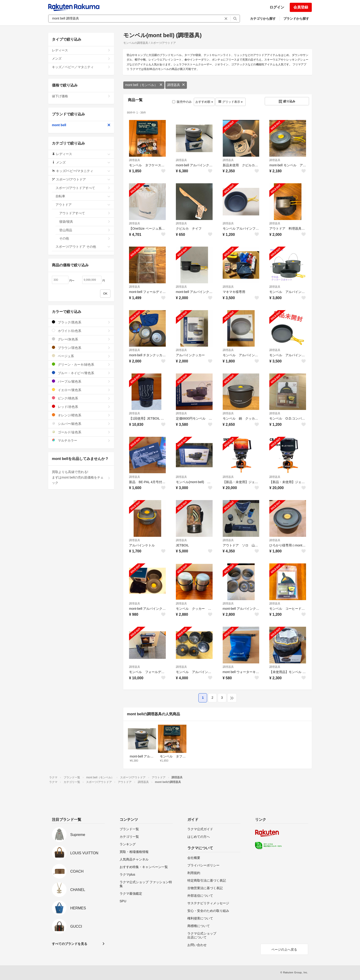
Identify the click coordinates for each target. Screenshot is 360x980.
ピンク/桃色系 (81, 398)
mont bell (81, 125)
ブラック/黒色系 (81, 322)
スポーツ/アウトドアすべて (83, 188)
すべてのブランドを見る (70, 944)
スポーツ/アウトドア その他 (83, 247)
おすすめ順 (204, 102)
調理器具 (176, 85)
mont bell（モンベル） (144, 85)
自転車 (83, 196)
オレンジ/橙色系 (81, 415)
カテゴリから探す (263, 19)
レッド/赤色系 (81, 407)
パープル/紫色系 (81, 381)
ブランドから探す (296, 19)
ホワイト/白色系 (81, 331)
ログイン (277, 7)
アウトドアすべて (85, 213)
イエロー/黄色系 (81, 390)
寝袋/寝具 (85, 222)
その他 (85, 238)
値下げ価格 (81, 96)
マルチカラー (81, 440)
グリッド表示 (231, 102)
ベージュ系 (81, 356)
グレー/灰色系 (81, 339)
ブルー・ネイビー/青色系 (81, 373)
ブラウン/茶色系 (81, 348)
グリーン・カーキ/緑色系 (81, 364)
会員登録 (301, 7)
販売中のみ (182, 102)
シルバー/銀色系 (81, 424)
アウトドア (83, 205)
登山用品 (85, 230)
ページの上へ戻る (284, 949)
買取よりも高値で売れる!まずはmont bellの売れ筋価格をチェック (81, 477)
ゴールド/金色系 (81, 432)
